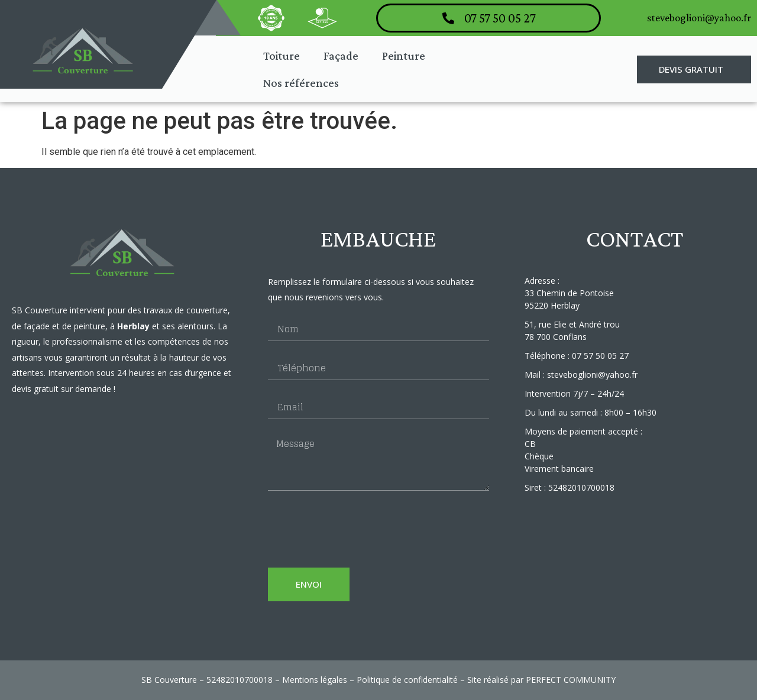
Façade (341, 56)
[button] (694, 69)
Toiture (282, 56)
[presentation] (358, 529)
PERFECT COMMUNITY (571, 680)
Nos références (301, 83)
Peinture (404, 56)
